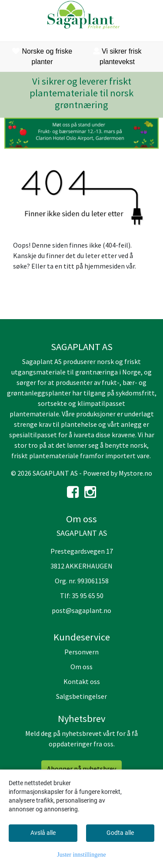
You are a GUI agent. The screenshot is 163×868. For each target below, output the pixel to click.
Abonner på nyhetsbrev (81, 769)
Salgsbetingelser (81, 696)
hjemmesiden (105, 266)
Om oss (81, 667)
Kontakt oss (82, 681)
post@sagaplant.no (81, 610)
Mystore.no (135, 473)
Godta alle (120, 833)
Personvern (81, 652)
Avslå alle (43, 833)
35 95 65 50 (88, 596)
